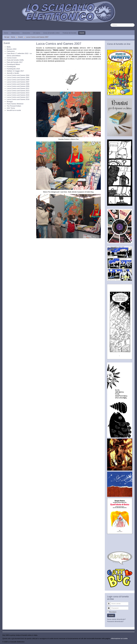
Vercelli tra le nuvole (14, 110)
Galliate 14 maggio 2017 (15, 71)
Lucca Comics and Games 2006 (18, 80)
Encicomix (26, 33)
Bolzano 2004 (12, 49)
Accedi (111, 615)
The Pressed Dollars (14, 106)
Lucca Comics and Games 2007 (18, 82)
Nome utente (110, 603)
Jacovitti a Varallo (13, 73)
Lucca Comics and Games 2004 (18, 75)
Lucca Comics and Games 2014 (18, 93)
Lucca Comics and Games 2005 (18, 77)
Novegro (10, 102)
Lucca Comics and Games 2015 (18, 95)
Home (6, 33)
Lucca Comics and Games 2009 (18, 86)
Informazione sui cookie (119, 638)
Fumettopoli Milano (13, 64)
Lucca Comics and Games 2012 (18, 88)
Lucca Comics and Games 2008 (18, 84)
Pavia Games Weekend (15, 104)
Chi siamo (37, 33)
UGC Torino (11, 108)
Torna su (132, 642)
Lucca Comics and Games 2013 (18, 91)
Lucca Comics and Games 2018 (18, 99)
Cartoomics (11, 51)
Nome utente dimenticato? (116, 619)
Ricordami (113, 612)
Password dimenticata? (115, 621)
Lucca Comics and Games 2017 (18, 97)
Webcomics (15, 33)
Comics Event (12, 58)
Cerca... (110, 23)
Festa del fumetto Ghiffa (15, 60)
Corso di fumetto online (51, 33)
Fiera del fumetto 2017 (15, 62)
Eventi (82, 33)
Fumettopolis (11, 67)
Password (110, 607)
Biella (9, 47)
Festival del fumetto (70, 33)
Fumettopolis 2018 (13, 69)
